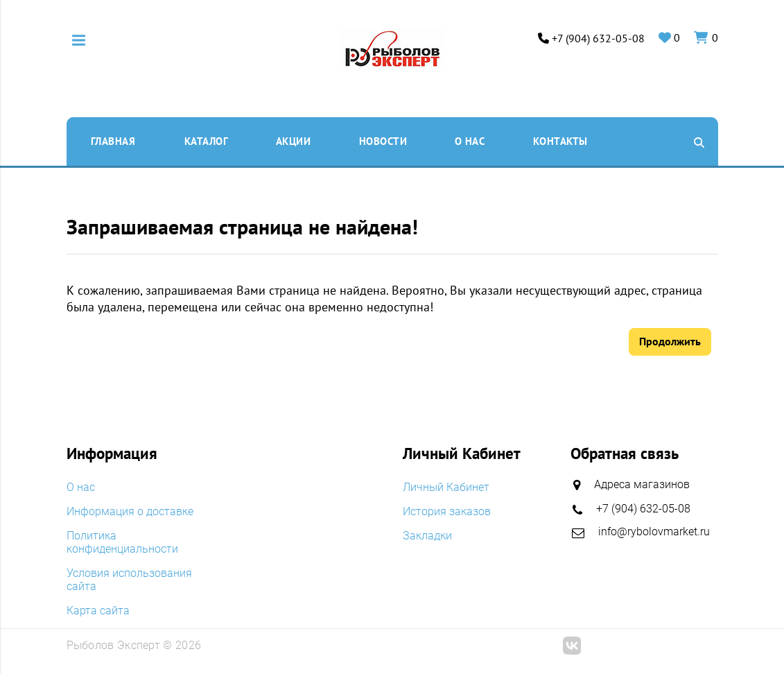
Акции (294, 141)
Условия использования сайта (129, 580)
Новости (383, 141)
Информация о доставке (130, 511)
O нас (470, 141)
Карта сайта (98, 611)
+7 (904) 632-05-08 (598, 38)
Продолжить (670, 341)
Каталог (207, 141)
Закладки (427, 536)
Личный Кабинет (446, 487)
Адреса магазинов (642, 484)
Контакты (560, 141)
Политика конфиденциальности (122, 542)
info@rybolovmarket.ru (654, 532)
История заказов (447, 511)
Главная (113, 141)
